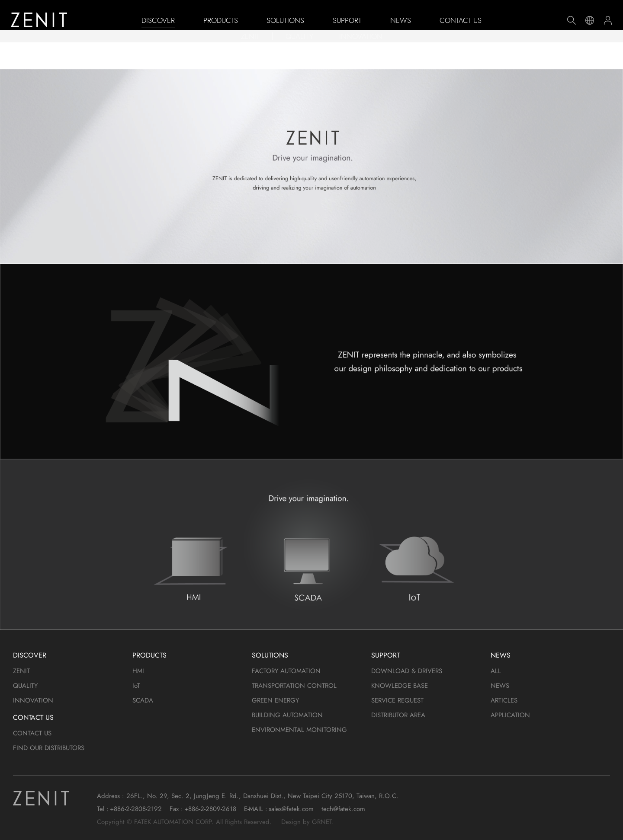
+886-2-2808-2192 (136, 809)
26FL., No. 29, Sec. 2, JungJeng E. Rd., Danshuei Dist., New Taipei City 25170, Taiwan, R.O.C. (262, 796)
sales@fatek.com (291, 809)
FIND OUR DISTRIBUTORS (49, 748)
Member (608, 20)
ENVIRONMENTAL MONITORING (299, 730)
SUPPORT (347, 20)
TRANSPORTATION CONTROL (294, 686)
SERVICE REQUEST (397, 700)
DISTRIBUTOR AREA (398, 715)
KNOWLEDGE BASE (400, 686)
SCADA (143, 700)
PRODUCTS (221, 20)
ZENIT (250, 54)
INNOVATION (361, 54)
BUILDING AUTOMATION (287, 715)
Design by (295, 822)
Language (590, 20)
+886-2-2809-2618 (210, 809)
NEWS (401, 20)
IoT (136, 686)
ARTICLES (504, 700)
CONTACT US (461, 20)
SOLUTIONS (285, 20)
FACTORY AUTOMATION (286, 671)
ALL (496, 671)
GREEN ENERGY (275, 700)
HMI (138, 671)
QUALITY (299, 54)
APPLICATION (510, 715)
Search (572, 20)
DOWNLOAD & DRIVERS (407, 671)
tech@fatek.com (343, 809)
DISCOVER (158, 20)
